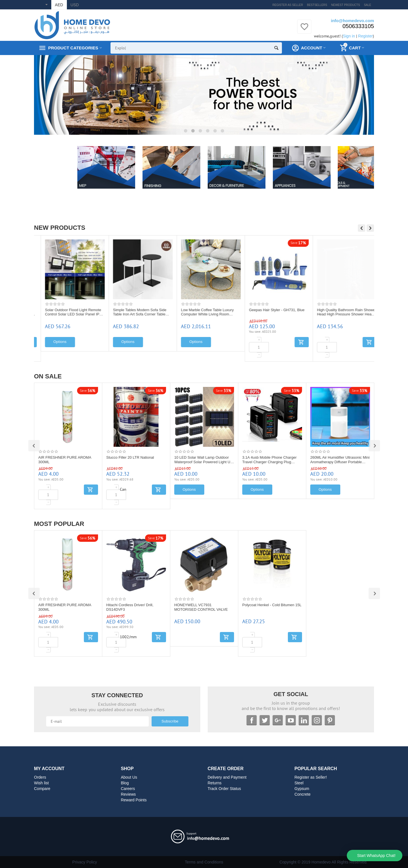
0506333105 (358, 26)
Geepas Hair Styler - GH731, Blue (338, 310)
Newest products (346, 5)
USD (75, 5)
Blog (125, 783)
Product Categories (73, 48)
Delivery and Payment (227, 777)
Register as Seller (288, 5)
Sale (367, 5)
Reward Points (134, 800)
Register (365, 36)
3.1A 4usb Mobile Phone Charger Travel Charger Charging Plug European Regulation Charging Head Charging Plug (269, 460)
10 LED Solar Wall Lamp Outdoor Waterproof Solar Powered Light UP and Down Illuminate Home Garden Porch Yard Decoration (203, 460)
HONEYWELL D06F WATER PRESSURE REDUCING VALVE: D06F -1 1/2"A (65, 312)
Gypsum (302, 789)
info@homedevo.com (352, 21)
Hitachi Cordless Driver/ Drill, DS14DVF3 (130, 607)
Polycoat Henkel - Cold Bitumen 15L (272, 605)
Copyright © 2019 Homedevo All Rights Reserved (323, 862)
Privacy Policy (85, 862)
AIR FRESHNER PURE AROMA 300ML (65, 460)
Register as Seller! (311, 777)
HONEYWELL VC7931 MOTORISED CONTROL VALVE (201, 607)
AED (59, 5)
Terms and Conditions (204, 862)
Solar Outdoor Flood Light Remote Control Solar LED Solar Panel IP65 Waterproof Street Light (135, 312)
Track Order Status (224, 789)
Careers (128, 789)
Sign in (349, 36)
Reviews (128, 794)
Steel (299, 783)
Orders (40, 777)
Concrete (302, 794)
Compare (42, 789)
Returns (215, 783)
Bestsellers (317, 5)
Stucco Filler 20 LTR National (130, 457)
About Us (129, 777)
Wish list (41, 783)
